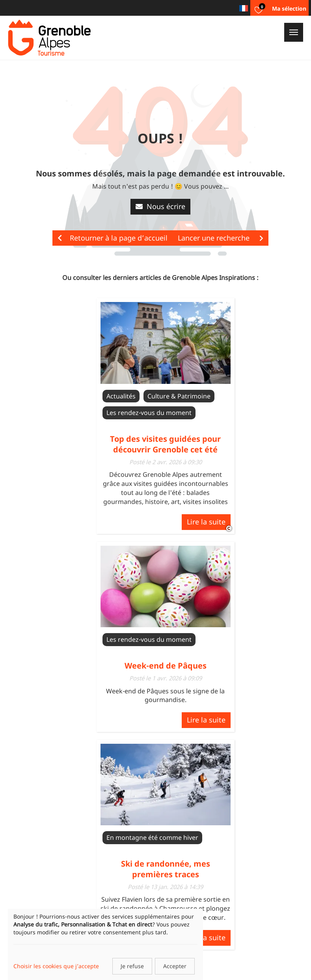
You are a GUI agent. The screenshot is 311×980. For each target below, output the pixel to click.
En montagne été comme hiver (152, 837)
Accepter (175, 966)
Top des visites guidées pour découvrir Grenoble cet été (165, 444)
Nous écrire (160, 206)
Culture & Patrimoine (179, 396)
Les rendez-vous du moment (149, 413)
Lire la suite (206, 522)
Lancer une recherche (221, 238)
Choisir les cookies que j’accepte (56, 966)
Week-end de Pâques (166, 666)
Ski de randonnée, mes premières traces (166, 869)
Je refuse (132, 966)
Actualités (121, 396)
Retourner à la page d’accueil (113, 238)
